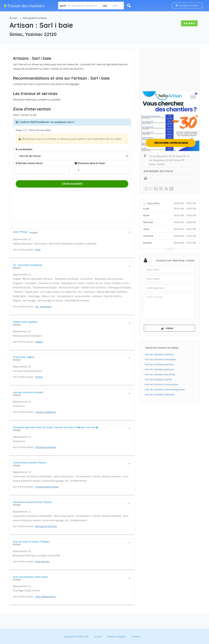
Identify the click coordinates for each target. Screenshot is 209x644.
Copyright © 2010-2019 (76, 636)
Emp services (42, 561)
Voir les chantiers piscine (158, 380)
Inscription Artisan (187, 5)
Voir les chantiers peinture (159, 355)
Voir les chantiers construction (161, 385)
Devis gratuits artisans (35, 18)
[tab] (72, 232)
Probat (39, 377)
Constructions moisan (47, 487)
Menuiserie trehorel (46, 526)
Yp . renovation (43, 306)
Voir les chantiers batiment (159, 395)
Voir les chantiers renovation (160, 360)
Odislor (39, 342)
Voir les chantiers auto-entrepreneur (164, 390)
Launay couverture (45, 412)
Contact (136, 636)
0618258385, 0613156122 (159, 171)
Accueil (13, 18)
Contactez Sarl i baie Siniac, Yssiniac (175, 260)
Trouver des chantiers (24, 6)
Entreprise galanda (46, 447)
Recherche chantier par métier (162, 348)
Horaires (170, 249)
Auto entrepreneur (45, 597)
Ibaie (38, 250)
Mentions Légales (117, 636)
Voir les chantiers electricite (159, 375)
